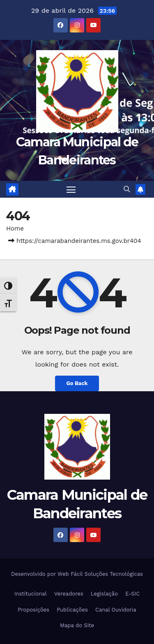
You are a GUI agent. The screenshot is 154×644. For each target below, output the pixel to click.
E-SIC (132, 594)
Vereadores (69, 594)
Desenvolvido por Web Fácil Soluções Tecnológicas (77, 574)
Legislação (104, 594)
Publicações (72, 610)
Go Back (77, 383)
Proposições (33, 610)
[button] (127, 189)
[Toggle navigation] (71, 189)
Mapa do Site (77, 625)
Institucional (31, 594)
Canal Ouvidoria (116, 610)
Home (15, 229)
